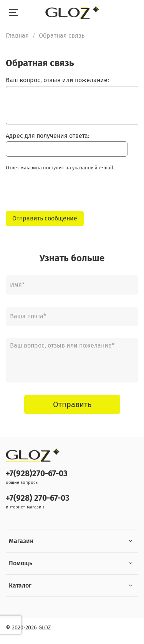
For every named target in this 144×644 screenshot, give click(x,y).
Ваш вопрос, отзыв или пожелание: (57, 80)
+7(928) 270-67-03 (38, 498)
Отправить (72, 404)
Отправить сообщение (45, 218)
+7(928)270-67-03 (37, 474)
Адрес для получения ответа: (48, 136)
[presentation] (64, 193)
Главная (17, 36)
